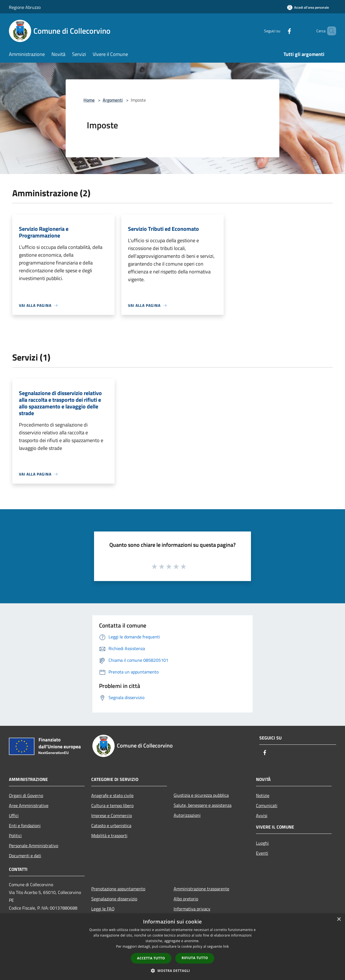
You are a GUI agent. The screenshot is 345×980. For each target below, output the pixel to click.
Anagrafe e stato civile (112, 795)
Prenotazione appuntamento (118, 889)
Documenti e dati (25, 856)
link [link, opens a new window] (226, 946)
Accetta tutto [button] (151, 958)
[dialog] (172, 947)
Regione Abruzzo (25, 7)
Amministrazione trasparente (201, 889)
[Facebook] (280, 31)
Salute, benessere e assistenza (203, 805)
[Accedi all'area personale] (308, 7)
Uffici (14, 815)
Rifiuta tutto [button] (195, 958)
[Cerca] (329, 31)
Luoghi (262, 843)
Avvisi (262, 815)
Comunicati (267, 805)
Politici (15, 836)
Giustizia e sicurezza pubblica (201, 795)
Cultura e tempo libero (112, 805)
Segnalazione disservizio (114, 899)
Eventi (262, 853)
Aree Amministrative (29, 805)
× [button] (339, 919)
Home (89, 100)
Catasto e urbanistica (111, 825)
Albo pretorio (186, 899)
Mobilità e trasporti (109, 836)
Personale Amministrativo (34, 846)
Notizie (263, 795)
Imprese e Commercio (112, 815)
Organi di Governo (26, 795)
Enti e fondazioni (25, 825)
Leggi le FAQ (103, 909)
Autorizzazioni (187, 815)
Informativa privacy (192, 909)
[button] (172, 971)
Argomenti (113, 100)
